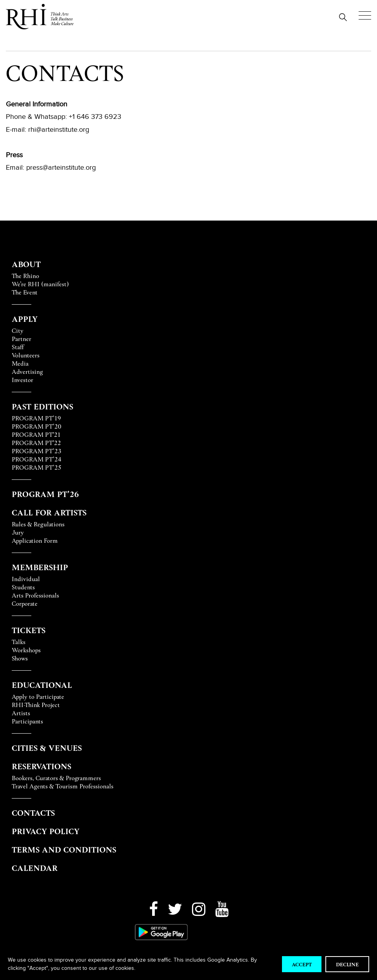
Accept (302, 964)
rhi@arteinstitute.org (59, 129)
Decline (347, 964)
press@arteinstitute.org (61, 167)
